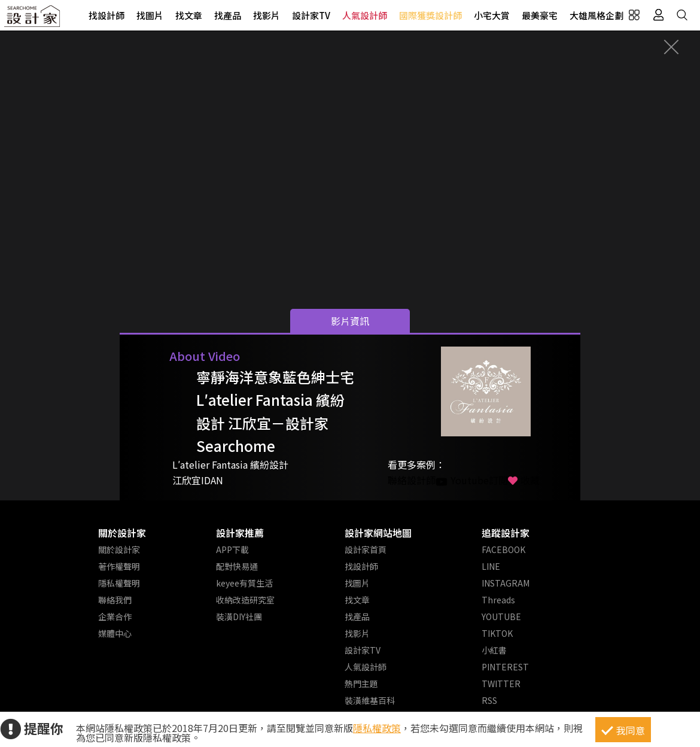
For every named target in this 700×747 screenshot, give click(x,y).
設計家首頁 (366, 549)
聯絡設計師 (412, 480)
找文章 (189, 15)
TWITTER (501, 684)
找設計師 (106, 15)
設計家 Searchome (33, 19)
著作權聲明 (119, 566)
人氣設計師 (365, 15)
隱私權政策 (377, 728)
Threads (498, 600)
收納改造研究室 (245, 600)
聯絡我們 (115, 600)
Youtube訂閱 (472, 480)
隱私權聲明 (119, 583)
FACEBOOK (503, 549)
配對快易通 (237, 566)
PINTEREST (505, 667)
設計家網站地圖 (378, 533)
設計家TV (311, 15)
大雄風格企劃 (596, 15)
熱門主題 (361, 684)
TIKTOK (497, 633)
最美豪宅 (540, 15)
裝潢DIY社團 (239, 617)
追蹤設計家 (506, 533)
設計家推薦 (240, 533)
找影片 (267, 15)
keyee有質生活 (244, 583)
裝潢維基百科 (370, 700)
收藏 (524, 480)
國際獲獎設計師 (430, 15)
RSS (489, 700)
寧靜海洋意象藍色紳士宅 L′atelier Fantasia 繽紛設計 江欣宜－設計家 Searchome (275, 411)
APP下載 (232, 549)
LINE (491, 566)
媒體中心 (115, 633)
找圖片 (150, 15)
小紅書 (494, 650)
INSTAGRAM (506, 583)
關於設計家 (122, 533)
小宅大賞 (492, 15)
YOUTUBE (501, 617)
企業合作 (115, 617)
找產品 (228, 15)
